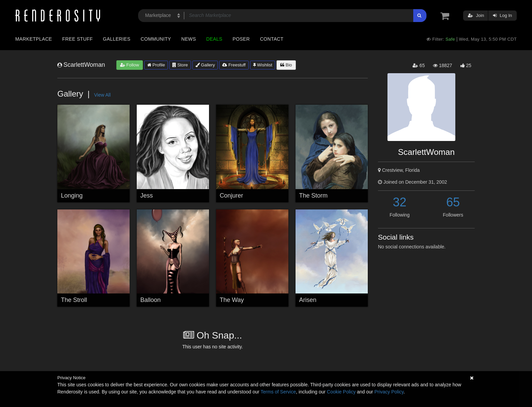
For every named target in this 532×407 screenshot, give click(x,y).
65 (453, 202)
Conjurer (232, 196)
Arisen (308, 300)
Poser (241, 39)
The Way (232, 300)
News (188, 39)
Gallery (205, 65)
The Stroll (74, 300)
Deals (214, 39)
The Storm (313, 196)
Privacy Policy (389, 392)
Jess (147, 196)
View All (102, 95)
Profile (156, 65)
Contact (272, 39)
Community (156, 39)
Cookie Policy (341, 392)
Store (180, 65)
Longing (72, 196)
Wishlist (263, 65)
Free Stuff (77, 39)
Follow (130, 65)
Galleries (117, 39)
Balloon (151, 300)
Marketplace (34, 39)
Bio (286, 65)
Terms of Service (278, 392)
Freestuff (234, 65)
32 (400, 202)
